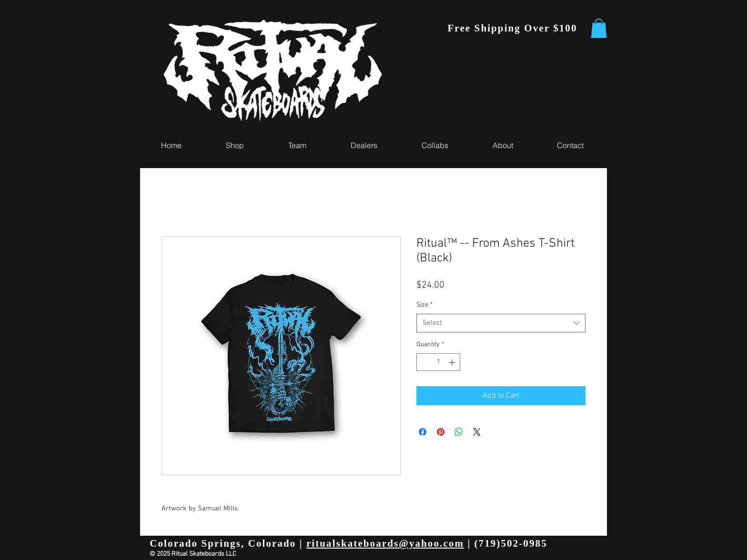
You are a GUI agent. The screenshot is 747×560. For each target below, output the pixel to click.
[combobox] (501, 323)
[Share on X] (477, 432)
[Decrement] (424, 362)
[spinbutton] (438, 362)
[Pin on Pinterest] (441, 432)
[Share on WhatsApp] (459, 432)
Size (424, 305)
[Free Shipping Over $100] (513, 28)
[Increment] (453, 362)
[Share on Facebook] (423, 432)
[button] (599, 28)
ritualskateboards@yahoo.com (385, 543)
